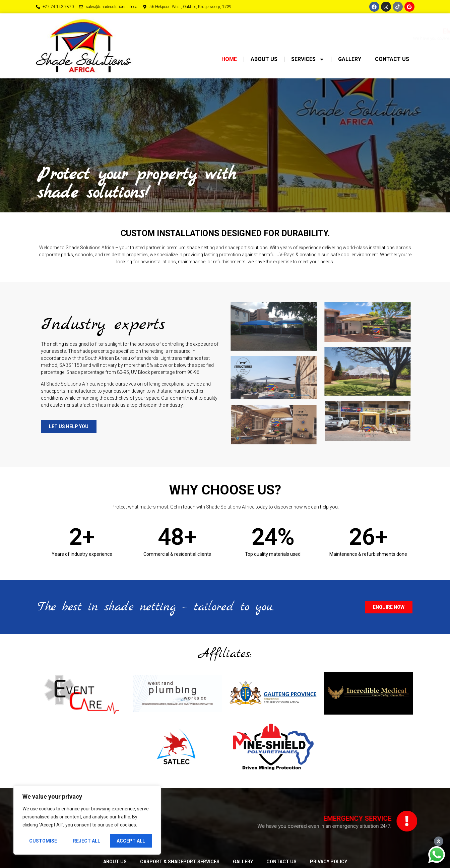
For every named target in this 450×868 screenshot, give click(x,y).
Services (308, 59)
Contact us (392, 59)
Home (229, 59)
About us (264, 59)
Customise (43, 841)
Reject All (87, 841)
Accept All (131, 841)
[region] (87, 820)
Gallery (350, 59)
